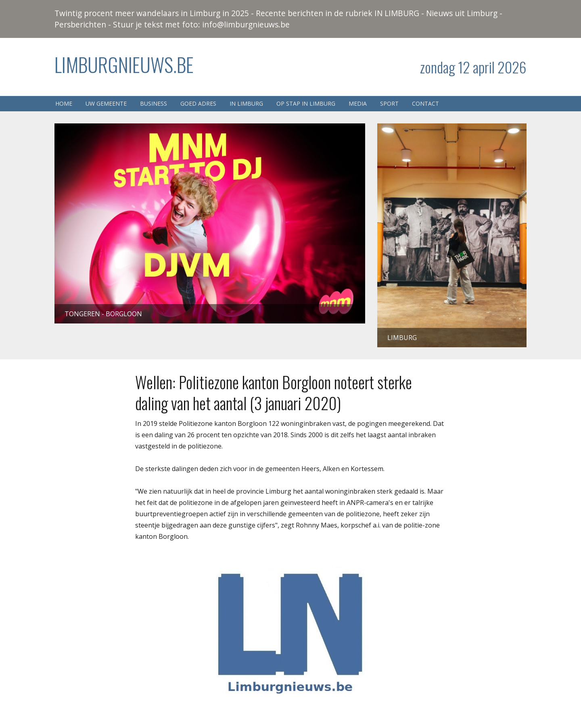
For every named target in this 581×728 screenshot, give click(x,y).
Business (154, 103)
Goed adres (198, 103)
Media (358, 103)
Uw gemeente (106, 103)
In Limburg (246, 103)
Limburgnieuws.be (124, 64)
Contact (425, 103)
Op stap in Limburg (306, 103)
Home (64, 103)
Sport (389, 103)
